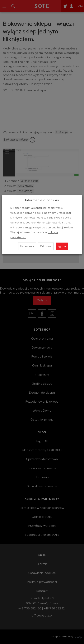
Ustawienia (27, 246)
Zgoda (62, 246)
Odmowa (46, 246)
